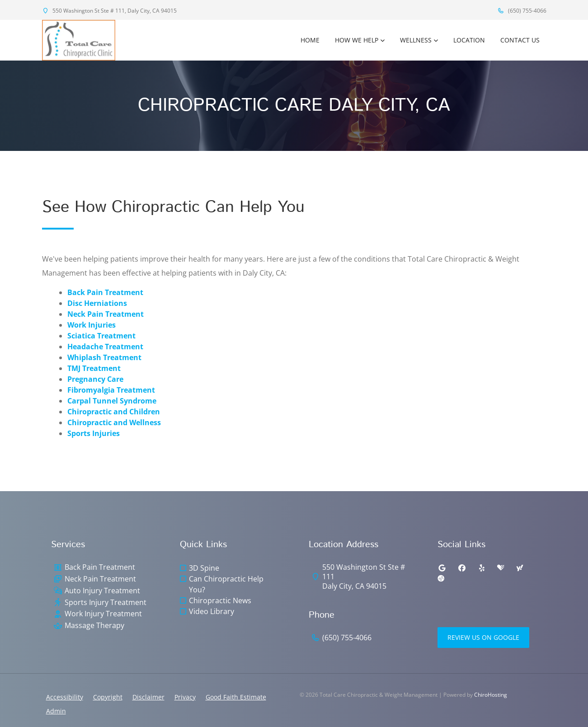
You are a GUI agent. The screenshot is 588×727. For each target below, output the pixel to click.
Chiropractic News (220, 600)
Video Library (212, 611)
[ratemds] (441, 579)
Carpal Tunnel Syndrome (112, 401)
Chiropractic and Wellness (114, 422)
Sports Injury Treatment (106, 603)
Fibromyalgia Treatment (111, 390)
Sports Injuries (94, 433)
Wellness (416, 40)
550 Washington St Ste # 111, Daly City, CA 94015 (109, 11)
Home (310, 40)
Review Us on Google (483, 637)
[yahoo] (520, 568)
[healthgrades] (501, 568)
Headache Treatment (105, 347)
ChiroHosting (491, 695)
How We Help (357, 40)
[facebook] (462, 568)
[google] (442, 568)
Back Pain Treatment (105, 292)
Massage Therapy (94, 626)
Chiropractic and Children (114, 412)
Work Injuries (92, 325)
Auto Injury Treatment (102, 591)
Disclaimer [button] (148, 697)
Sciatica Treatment (101, 336)
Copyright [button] (108, 697)
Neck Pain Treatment (106, 314)
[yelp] (482, 568)
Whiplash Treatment (104, 357)
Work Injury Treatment (103, 614)
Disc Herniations (97, 303)
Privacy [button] (185, 697)
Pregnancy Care (95, 379)
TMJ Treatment (94, 368)
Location (469, 40)
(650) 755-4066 (522, 11)
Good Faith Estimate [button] (236, 697)
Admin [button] (56, 711)
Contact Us (520, 40)
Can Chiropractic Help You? (226, 584)
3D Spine (204, 568)
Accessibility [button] (65, 697)
